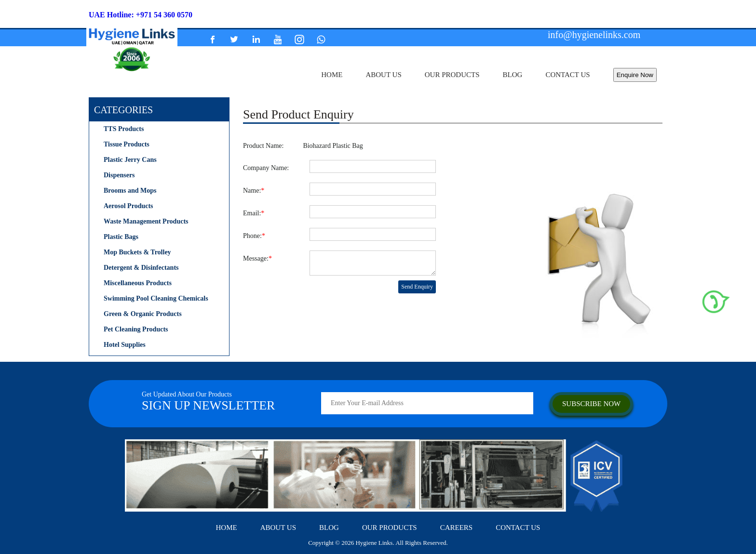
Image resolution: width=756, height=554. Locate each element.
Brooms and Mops (130, 191)
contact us (567, 75)
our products (452, 75)
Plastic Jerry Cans (130, 160)
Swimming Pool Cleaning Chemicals (156, 298)
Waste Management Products (146, 221)
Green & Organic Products (143, 314)
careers (457, 528)
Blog (513, 75)
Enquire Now (635, 75)
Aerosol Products (128, 206)
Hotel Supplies (125, 345)
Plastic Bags (121, 237)
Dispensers (119, 175)
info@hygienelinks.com (594, 35)
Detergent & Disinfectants (141, 268)
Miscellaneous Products (138, 283)
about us (383, 75)
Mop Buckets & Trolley (137, 252)
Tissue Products (127, 144)
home (332, 75)
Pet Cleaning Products (136, 329)
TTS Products (124, 129)
